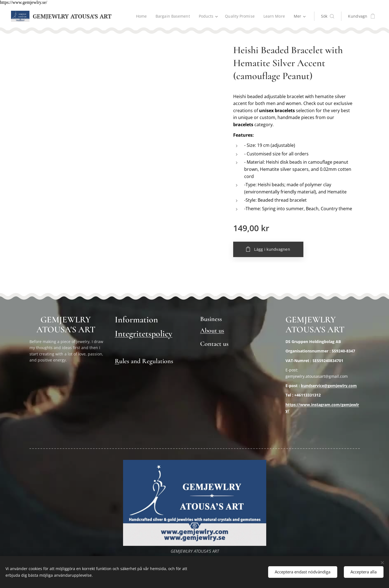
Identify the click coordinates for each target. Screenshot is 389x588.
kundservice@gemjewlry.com (329, 386)
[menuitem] (140, 16)
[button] (328, 16)
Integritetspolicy (144, 334)
